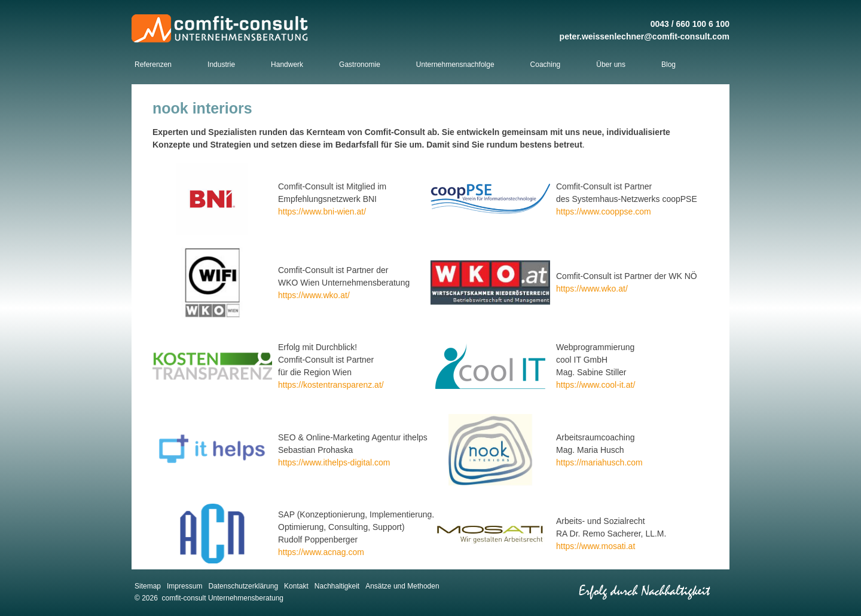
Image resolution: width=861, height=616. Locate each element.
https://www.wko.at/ (314, 295)
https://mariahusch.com (599, 462)
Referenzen (153, 65)
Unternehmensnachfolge (455, 65)
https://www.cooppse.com (604, 212)
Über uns (611, 65)
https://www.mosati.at (596, 546)
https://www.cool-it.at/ (596, 385)
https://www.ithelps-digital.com (334, 462)
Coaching (546, 65)
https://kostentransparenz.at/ (331, 385)
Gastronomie (360, 65)
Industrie (221, 65)
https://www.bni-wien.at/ (322, 212)
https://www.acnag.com (321, 552)
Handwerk (287, 65)
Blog (668, 65)
